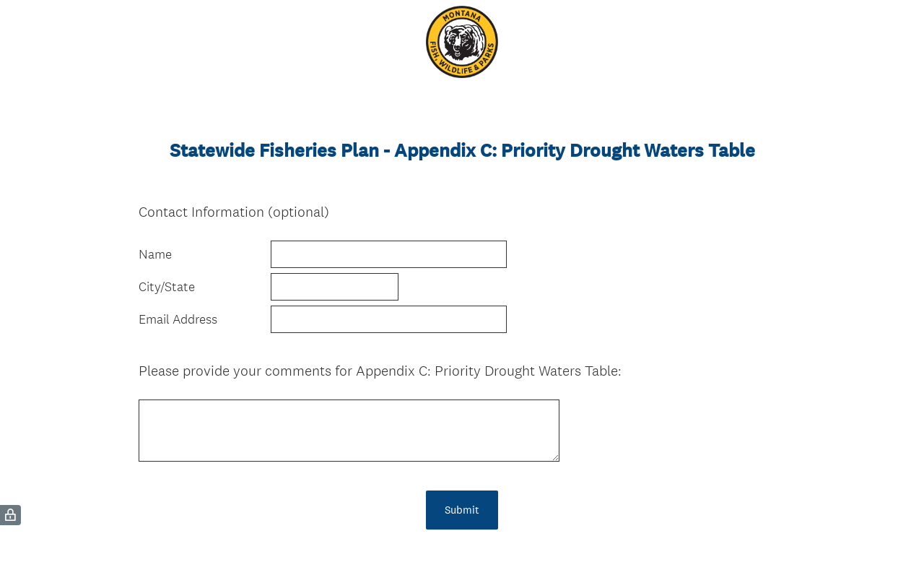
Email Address (178, 319)
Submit (462, 510)
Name (155, 254)
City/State (167, 287)
